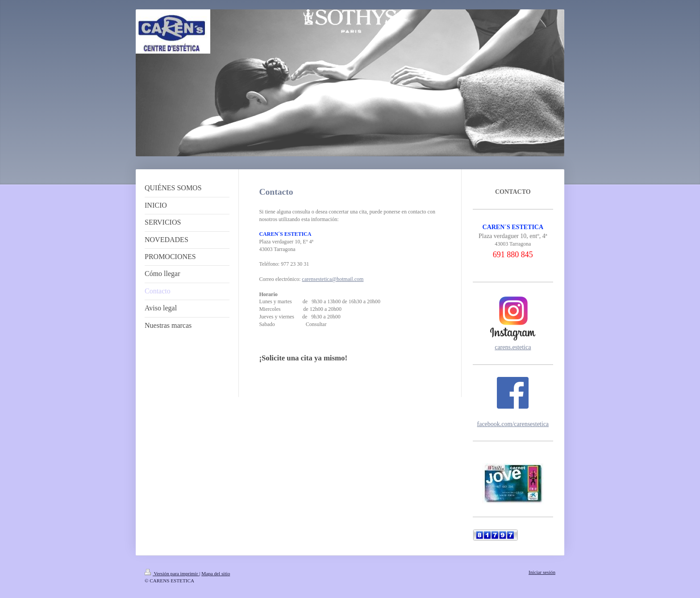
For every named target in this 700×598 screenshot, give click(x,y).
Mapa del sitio (216, 573)
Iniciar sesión (542, 572)
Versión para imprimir (172, 573)
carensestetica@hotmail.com (333, 279)
